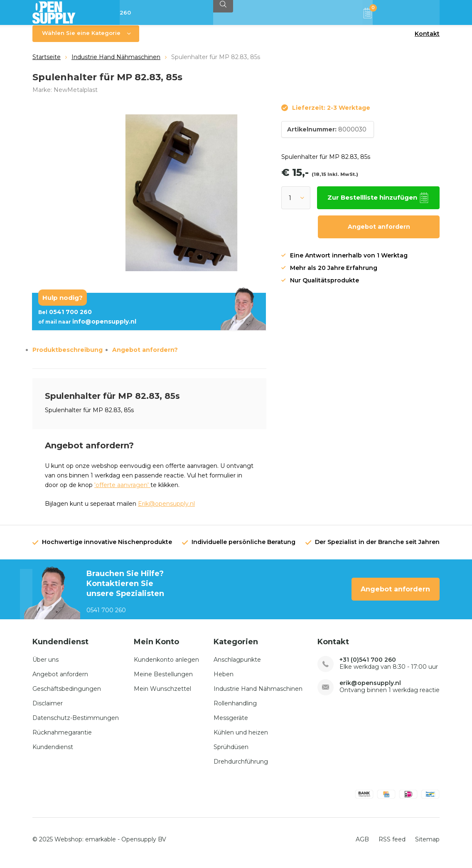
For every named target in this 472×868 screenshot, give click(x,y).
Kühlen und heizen (241, 738)
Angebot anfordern (379, 233)
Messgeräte (231, 724)
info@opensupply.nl (87, 328)
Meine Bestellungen (163, 680)
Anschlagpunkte (237, 665)
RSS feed (392, 846)
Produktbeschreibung (68, 356)
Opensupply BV (144, 846)
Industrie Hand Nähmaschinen (116, 63)
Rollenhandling (235, 709)
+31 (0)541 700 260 (368, 666)
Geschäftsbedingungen (67, 695)
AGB (362, 846)
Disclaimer (48, 709)
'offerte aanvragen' (122, 491)
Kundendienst (53, 753)
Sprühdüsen (231, 753)
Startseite (47, 63)
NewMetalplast (76, 96)
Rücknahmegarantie (62, 738)
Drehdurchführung (241, 767)
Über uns (45, 665)
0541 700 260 (65, 318)
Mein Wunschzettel (162, 695)
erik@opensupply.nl (370, 689)
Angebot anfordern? (145, 356)
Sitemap (427, 846)
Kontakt (427, 40)
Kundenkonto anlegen (166, 665)
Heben (224, 680)
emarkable (101, 846)
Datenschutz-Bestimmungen (76, 724)
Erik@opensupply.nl (166, 510)
